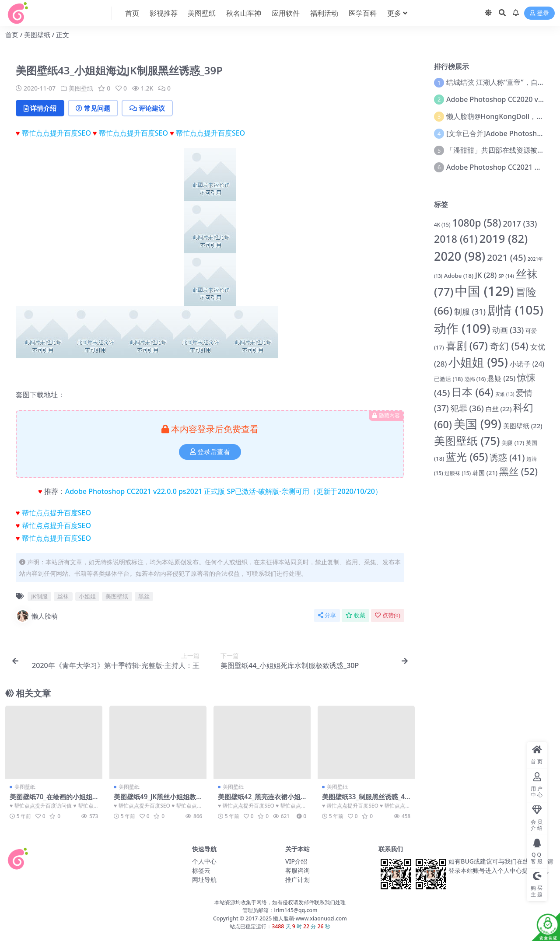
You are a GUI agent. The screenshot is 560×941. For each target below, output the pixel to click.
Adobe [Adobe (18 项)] (459, 276)
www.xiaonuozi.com (321, 918)
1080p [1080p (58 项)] (476, 223)
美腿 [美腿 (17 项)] (513, 443)
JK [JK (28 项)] (486, 275)
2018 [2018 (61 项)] (456, 239)
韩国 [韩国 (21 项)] (485, 473)
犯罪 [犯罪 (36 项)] (467, 408)
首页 (12, 35)
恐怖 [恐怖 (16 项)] (475, 379)
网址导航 (204, 880)
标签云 (201, 870)
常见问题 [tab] (93, 108)
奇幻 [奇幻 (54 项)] (509, 346)
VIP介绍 (296, 861)
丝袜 (63, 596)
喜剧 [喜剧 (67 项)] (467, 345)
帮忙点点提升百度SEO (56, 133)
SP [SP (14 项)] (506, 276)
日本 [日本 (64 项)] (472, 392)
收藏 (355, 615)
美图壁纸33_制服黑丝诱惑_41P (365, 801)
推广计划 (297, 880)
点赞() (388, 615)
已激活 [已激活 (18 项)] (448, 379)
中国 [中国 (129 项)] (484, 291)
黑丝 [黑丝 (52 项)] (518, 471)
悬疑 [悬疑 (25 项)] (501, 378)
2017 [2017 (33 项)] (520, 224)
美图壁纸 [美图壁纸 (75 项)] (467, 441)
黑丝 (144, 596)
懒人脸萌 (37, 616)
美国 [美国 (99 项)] (478, 424)
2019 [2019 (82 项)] (504, 239)
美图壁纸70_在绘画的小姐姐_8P (52, 801)
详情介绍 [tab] (40, 108)
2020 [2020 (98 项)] (460, 256)
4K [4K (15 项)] (442, 225)
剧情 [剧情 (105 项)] (515, 310)
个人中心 (204, 861)
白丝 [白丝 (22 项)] (499, 409)
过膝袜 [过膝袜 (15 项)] (458, 473)
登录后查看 (210, 452)
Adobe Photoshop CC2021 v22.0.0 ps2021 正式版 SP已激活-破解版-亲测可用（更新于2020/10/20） (224, 491)
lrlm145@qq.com (296, 910)
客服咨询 (297, 870)
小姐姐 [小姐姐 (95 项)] (478, 362)
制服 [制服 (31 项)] (470, 311)
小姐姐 (87, 596)
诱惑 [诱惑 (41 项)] (507, 457)
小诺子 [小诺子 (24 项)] (527, 364)
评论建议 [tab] (147, 108)
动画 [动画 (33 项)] (508, 330)
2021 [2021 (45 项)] (506, 257)
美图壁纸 (37, 35)
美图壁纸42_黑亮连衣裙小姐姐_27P (259, 801)
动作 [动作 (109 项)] (462, 328)
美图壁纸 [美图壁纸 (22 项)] (523, 426)
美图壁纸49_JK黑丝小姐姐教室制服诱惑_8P (155, 801)
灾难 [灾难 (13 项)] (505, 394)
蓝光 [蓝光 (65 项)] (467, 457)
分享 (327, 615)
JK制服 (39, 596)
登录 (539, 13)
